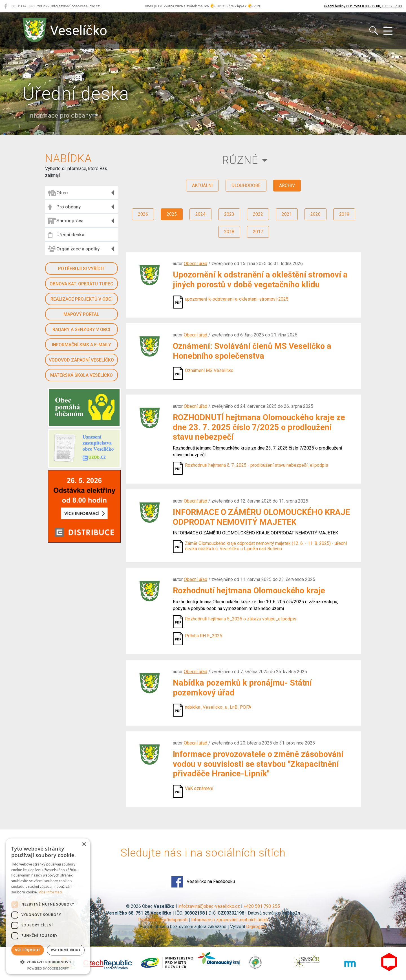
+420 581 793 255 (262, 906)
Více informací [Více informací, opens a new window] (51, 892)
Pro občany (64, 207)
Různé (240, 160)
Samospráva (66, 221)
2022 (258, 214)
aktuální (202, 185)
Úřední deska (66, 235)
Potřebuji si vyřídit (81, 269)
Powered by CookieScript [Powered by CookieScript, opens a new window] (48, 968)
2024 (200, 214)
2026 (143, 214)
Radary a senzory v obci (81, 330)
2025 (172, 214)
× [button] (84, 844)
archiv (287, 185)
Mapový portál (81, 314)
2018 (229, 232)
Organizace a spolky (74, 249)
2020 (315, 214)
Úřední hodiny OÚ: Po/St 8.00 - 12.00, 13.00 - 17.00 (363, 6)
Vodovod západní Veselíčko (81, 360)
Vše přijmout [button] (27, 950)
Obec (58, 193)
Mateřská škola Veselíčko (81, 375)
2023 (229, 214)
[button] (48, 962)
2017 (258, 232)
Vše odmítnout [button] (66, 950)
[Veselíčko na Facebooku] (6, 6)
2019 (344, 214)
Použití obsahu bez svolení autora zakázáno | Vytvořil (193, 927)
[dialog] (48, 906)
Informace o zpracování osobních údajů (230, 920)
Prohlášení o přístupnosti (163, 920)
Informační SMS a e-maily (81, 345)
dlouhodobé (246, 185)
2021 (287, 214)
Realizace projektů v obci (81, 299)
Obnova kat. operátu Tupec (81, 284)
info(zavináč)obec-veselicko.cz (209, 906)
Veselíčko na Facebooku (203, 882)
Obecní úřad (196, 264)
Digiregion (256, 927)
